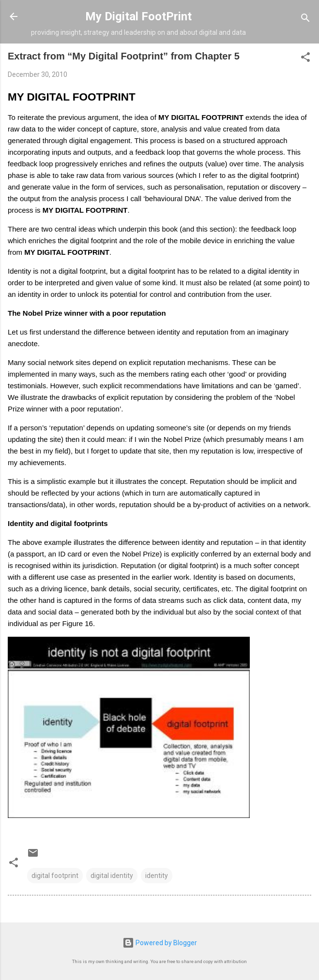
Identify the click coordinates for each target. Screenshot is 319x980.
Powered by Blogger (160, 943)
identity (157, 876)
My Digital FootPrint (138, 16)
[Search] (305, 20)
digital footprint (55, 876)
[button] (305, 59)
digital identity (112, 876)
